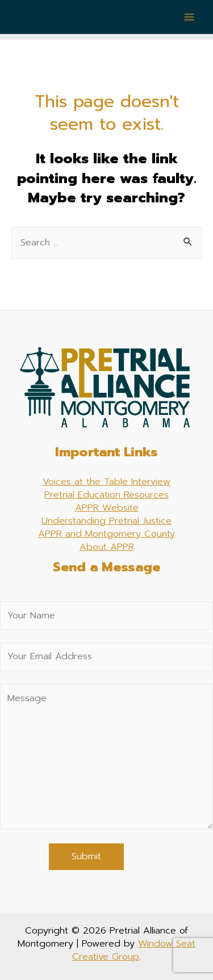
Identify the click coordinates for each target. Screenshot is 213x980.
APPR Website (107, 508)
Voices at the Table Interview (106, 481)
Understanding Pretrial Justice (106, 521)
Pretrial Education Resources (106, 495)
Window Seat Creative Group (134, 950)
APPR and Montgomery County (106, 534)
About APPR (107, 547)
